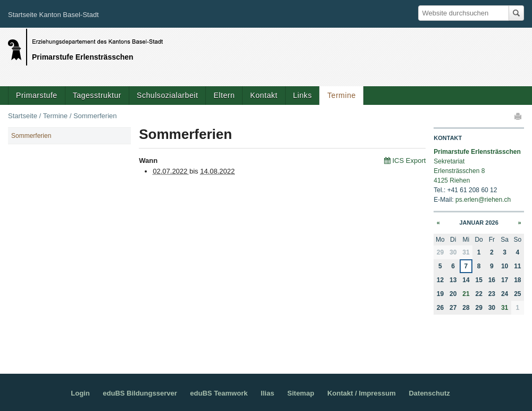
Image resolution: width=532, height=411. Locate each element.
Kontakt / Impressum (361, 393)
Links (302, 95)
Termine (342, 95)
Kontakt (264, 95)
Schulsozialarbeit (167, 95)
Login (80, 393)
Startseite (23, 116)
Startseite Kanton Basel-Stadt (53, 15)
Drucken (519, 116)
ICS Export (409, 161)
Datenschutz (429, 393)
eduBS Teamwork (219, 393)
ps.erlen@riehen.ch (483, 200)
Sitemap (301, 393)
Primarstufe (37, 95)
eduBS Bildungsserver (140, 393)
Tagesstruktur (97, 95)
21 (466, 294)
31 (505, 308)
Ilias (267, 393)
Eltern (224, 95)
